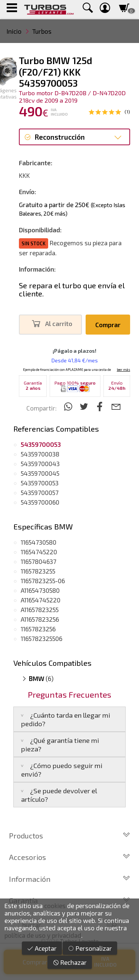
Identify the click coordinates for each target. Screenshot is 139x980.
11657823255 (38, 571)
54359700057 (40, 492)
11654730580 (39, 542)
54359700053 (40, 483)
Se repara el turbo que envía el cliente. (72, 289)
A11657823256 (40, 619)
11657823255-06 (43, 581)
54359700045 (40, 473)
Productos (69, 836)
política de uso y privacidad (43, 935)
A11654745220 (41, 600)
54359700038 (40, 454)
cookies (55, 906)
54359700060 (40, 502)
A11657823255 (40, 609)
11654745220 (39, 552)
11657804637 (39, 561)
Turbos (42, 31)
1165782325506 (42, 638)
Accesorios (69, 857)
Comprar (108, 325)
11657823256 (38, 629)
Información (69, 879)
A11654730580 (40, 590)
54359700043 (40, 464)
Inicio (14, 31)
